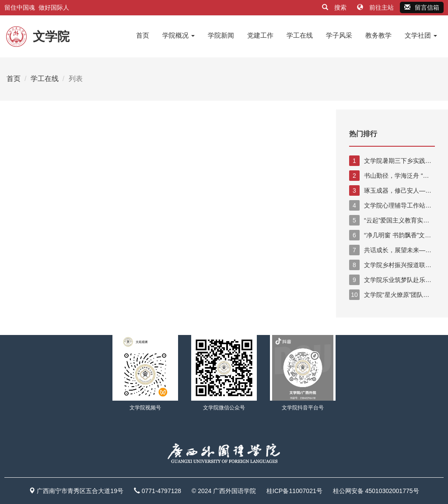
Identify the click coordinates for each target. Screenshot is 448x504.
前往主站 (376, 7)
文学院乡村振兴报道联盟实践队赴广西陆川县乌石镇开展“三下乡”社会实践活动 (392, 265)
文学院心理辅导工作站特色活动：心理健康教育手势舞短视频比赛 (392, 205)
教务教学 (378, 35)
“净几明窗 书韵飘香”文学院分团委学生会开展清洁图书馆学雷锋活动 (392, 235)
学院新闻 (221, 35)
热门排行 (363, 134)
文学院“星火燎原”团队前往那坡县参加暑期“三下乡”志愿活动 (391, 295)
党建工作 (260, 35)
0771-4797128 (161, 491)
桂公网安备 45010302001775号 (376, 491)
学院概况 (178, 35)
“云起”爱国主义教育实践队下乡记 (389, 220)
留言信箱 (422, 7)
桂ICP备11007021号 (294, 491)
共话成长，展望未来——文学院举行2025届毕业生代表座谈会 (390, 250)
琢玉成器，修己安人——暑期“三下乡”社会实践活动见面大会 (391, 190)
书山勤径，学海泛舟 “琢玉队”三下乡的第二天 (389, 176)
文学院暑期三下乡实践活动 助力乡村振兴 (390, 161)
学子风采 (339, 35)
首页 (143, 35)
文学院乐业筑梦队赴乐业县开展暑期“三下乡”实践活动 (390, 280)
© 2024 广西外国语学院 (224, 491)
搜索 (335, 7)
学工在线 (300, 35)
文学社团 (421, 35)
